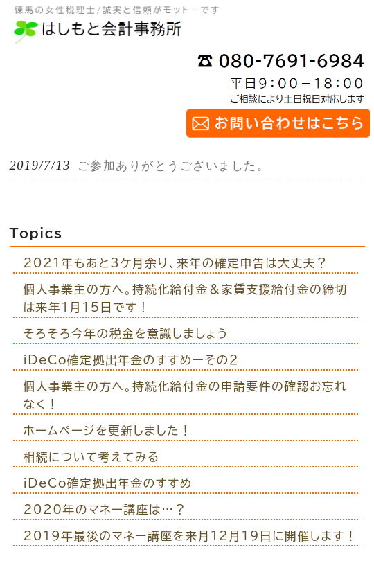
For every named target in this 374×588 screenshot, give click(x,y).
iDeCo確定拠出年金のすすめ (108, 483)
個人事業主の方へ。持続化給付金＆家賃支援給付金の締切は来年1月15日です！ (186, 298)
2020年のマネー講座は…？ (105, 509)
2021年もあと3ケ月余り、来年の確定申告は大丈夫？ (176, 263)
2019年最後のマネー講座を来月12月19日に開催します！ (191, 536)
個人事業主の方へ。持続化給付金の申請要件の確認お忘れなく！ (186, 395)
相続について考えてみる (92, 457)
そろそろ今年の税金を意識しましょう (126, 333)
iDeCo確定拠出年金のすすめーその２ (132, 360)
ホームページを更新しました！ (108, 430)
